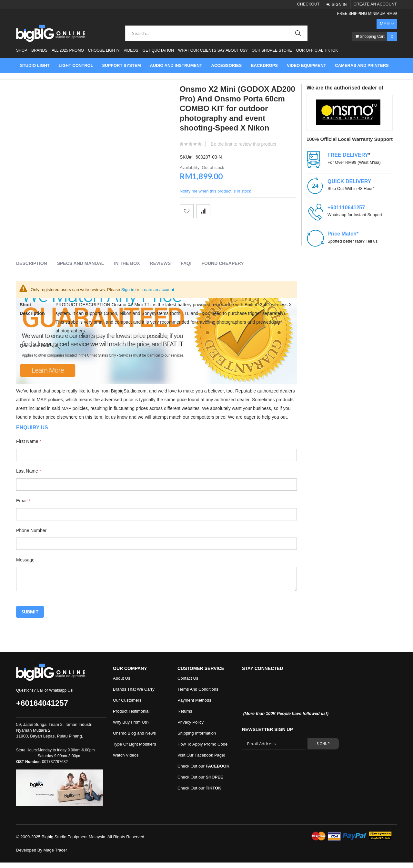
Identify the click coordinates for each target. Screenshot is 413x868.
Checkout (308, 4)
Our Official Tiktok (317, 50)
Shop (22, 50)
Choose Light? (104, 50)
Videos (131, 50)
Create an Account (375, 4)
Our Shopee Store (272, 50)
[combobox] (216, 33)
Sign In (339, 5)
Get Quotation (158, 50)
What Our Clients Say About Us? (213, 50)
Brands (39, 50)
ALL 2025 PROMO (68, 50)
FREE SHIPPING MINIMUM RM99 (367, 14)
